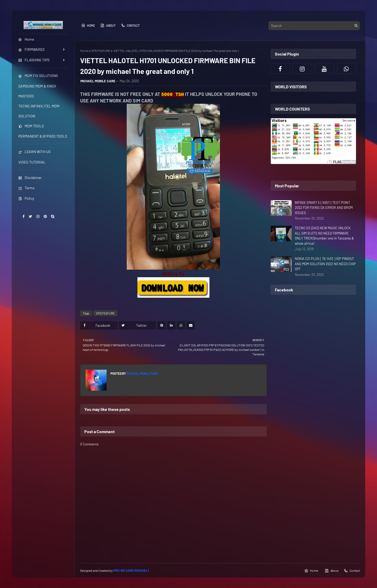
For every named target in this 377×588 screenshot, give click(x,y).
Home (88, 25)
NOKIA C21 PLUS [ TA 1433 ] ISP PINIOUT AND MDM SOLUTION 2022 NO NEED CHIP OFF (325, 264)
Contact (130, 25)
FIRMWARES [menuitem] (31, 49)
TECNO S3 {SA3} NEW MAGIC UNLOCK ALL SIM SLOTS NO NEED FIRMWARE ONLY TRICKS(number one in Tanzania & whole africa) (324, 236)
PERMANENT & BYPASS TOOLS (43, 136)
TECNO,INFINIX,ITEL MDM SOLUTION (39, 111)
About (108, 25)
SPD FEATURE (101, 51)
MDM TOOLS (31, 126)
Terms (26, 188)
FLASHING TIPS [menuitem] (34, 60)
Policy (26, 198)
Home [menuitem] (26, 39)
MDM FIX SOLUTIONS (38, 76)
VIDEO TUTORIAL (32, 162)
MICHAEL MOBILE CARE (98, 81)
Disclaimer (30, 178)
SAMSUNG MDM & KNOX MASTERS (37, 91)
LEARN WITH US (34, 152)
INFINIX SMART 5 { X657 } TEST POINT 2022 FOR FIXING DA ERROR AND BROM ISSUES (324, 208)
